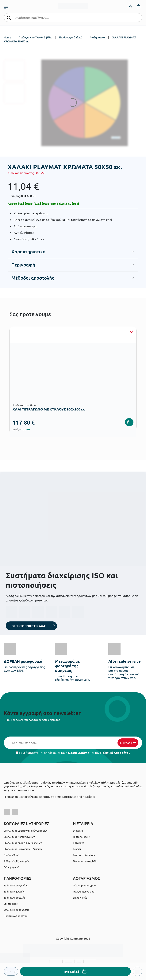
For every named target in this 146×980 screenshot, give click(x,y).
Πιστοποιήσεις (81, 837)
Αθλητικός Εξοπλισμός (17, 861)
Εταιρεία (78, 831)
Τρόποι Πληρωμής (14, 891)
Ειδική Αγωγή (12, 867)
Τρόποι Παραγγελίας (16, 885)
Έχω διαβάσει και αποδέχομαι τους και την (73, 753)
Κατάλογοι (79, 843)
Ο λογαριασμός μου (84, 885)
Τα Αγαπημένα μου (84, 891)
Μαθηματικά (97, 37)
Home (7, 37)
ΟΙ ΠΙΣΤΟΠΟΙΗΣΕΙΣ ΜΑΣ (29, 626)
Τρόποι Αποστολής (14, 898)
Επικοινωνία (80, 898)
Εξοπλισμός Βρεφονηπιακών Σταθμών (26, 831)
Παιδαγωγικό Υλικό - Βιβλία (35, 37)
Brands (77, 849)
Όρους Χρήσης (78, 753)
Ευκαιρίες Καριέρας (84, 855)
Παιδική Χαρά (12, 855)
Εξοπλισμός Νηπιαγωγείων (19, 837)
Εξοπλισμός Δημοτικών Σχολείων (23, 843)
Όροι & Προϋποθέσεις (16, 910)
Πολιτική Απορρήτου (115, 753)
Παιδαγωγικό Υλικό (71, 37)
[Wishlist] (132, 332)
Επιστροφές (11, 904)
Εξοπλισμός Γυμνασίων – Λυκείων (23, 849)
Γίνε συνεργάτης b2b (85, 861)
